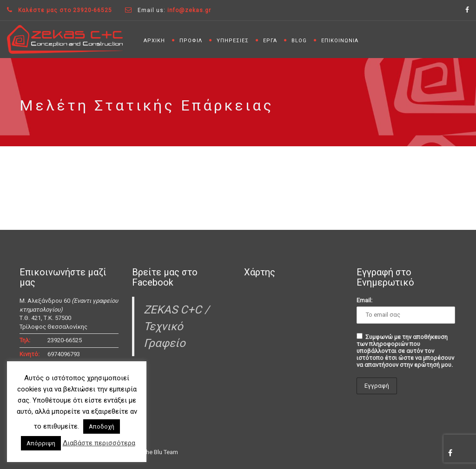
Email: (364, 300)
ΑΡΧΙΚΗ (154, 41)
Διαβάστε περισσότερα (99, 443)
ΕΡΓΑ (270, 41)
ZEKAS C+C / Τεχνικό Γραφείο (176, 326)
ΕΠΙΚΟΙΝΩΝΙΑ (340, 41)
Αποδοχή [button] (102, 427)
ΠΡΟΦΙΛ (191, 41)
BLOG (299, 41)
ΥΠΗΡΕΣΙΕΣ (233, 41)
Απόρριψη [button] (41, 443)
